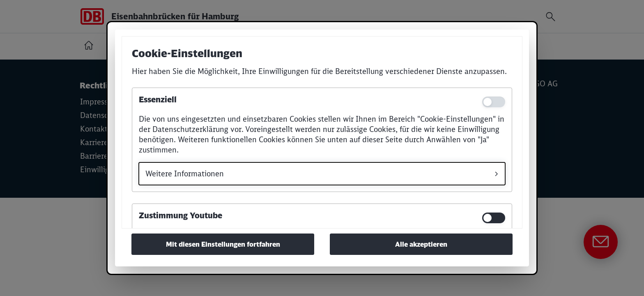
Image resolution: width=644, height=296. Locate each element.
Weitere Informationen (185, 174)
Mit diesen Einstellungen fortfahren (223, 244)
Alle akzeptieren (421, 244)
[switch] (494, 218)
